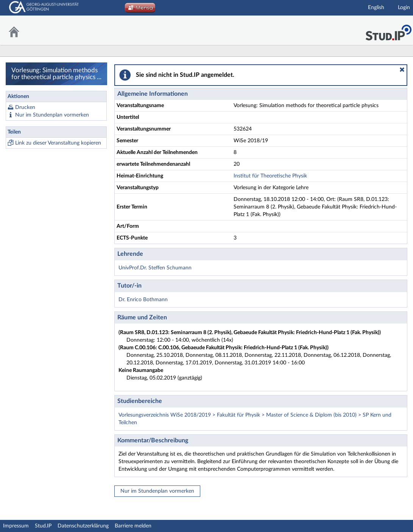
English (376, 8)
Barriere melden (133, 526)
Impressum (16, 526)
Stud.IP (43, 526)
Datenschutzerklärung (83, 526)
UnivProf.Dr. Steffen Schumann (155, 268)
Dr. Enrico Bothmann (143, 300)
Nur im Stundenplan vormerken (52, 115)
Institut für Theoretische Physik (270, 176)
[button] (402, 70)
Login (404, 8)
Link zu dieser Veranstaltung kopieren (58, 143)
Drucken (25, 107)
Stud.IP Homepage (388, 30)
